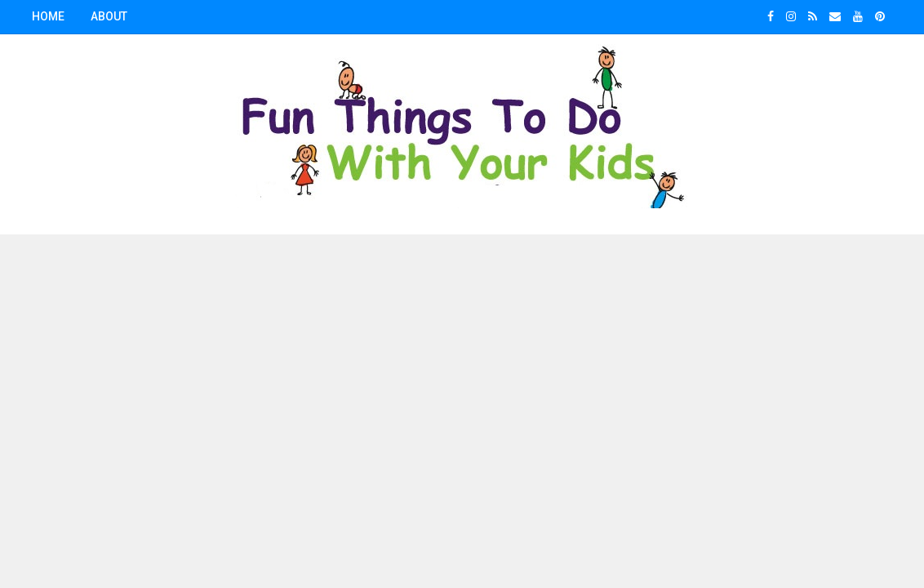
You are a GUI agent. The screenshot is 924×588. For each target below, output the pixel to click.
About (109, 16)
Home (48, 16)
